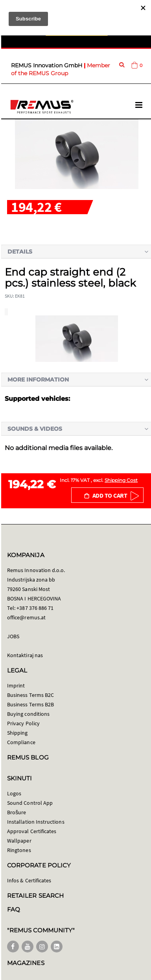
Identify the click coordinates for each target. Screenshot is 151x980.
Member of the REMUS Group (61, 69)
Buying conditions (28, 714)
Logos (14, 793)
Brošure (17, 812)
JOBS (13, 636)
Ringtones (19, 850)
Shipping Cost (121, 480)
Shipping (17, 733)
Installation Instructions (36, 822)
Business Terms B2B (30, 704)
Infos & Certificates (29, 880)
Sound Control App (30, 803)
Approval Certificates (32, 831)
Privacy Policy (23, 723)
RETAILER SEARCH (35, 896)
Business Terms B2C (30, 695)
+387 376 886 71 (35, 608)
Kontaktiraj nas (25, 655)
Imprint (16, 685)
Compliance (21, 742)
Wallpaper (19, 841)
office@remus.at (26, 617)
